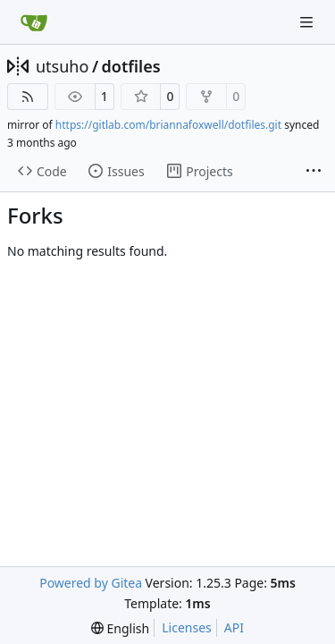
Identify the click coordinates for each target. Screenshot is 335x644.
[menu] (120, 628)
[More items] (314, 172)
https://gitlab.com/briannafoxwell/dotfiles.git (168, 125)
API (234, 627)
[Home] (34, 22)
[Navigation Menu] (308, 22)
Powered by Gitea (91, 583)
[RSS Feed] (28, 97)
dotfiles (131, 66)
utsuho (62, 66)
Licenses (187, 627)
